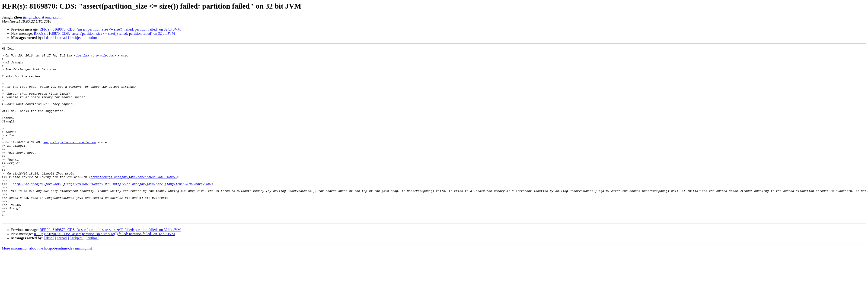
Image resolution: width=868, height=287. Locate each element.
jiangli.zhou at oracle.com (42, 17)
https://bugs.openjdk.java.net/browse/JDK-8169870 (134, 203)
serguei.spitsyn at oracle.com (70, 162)
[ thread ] (62, 38)
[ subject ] (77, 38)
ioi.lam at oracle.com (95, 57)
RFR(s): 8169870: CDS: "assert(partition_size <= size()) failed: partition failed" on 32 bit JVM (110, 29)
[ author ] (93, 38)
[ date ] (49, 38)
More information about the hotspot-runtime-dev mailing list (47, 283)
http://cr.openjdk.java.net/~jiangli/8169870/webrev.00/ (62, 212)
